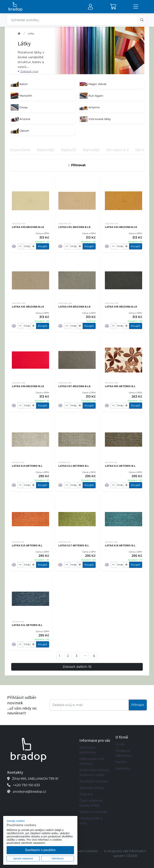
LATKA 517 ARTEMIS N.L (74, 545)
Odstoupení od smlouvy (92, 761)
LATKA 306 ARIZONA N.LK (28, 386)
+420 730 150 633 (26, 785)
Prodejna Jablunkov (124, 753)
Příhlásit (138, 705)
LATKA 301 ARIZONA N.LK (74, 227)
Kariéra (121, 762)
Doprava (86, 794)
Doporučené (20, 150)
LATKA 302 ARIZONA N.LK (121, 227)
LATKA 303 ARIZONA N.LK (28, 307)
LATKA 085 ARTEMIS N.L (120, 386)
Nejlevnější (46, 150)
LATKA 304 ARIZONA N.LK (74, 307)
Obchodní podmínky (88, 750)
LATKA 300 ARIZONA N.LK (28, 227)
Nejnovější (91, 150)
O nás (120, 744)
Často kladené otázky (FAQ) (91, 803)
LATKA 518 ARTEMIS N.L (120, 545)
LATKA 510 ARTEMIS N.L (27, 466)
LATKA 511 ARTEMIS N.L (74, 466)
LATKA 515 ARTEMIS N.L (27, 545)
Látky (31, 33)
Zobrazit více (28, 71)
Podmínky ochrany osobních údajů (95, 772)
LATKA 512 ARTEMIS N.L (120, 466)
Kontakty (123, 768)
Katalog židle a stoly (91, 821)
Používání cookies (94, 781)
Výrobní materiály (94, 812)
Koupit (43, 246)
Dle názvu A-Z (118, 150)
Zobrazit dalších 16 (77, 667)
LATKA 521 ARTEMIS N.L (27, 625)
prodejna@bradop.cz (29, 792)
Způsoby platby (92, 788)
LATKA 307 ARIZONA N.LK (74, 386)
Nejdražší (69, 150)
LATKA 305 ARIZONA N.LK (121, 307)
